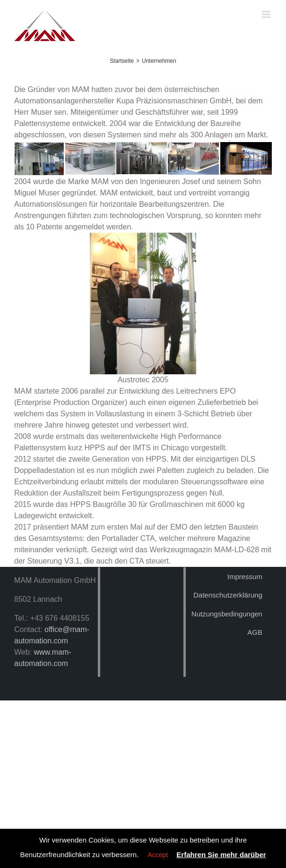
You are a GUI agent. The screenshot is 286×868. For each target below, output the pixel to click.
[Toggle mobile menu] (267, 14)
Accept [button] (158, 855)
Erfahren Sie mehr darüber (221, 855)
